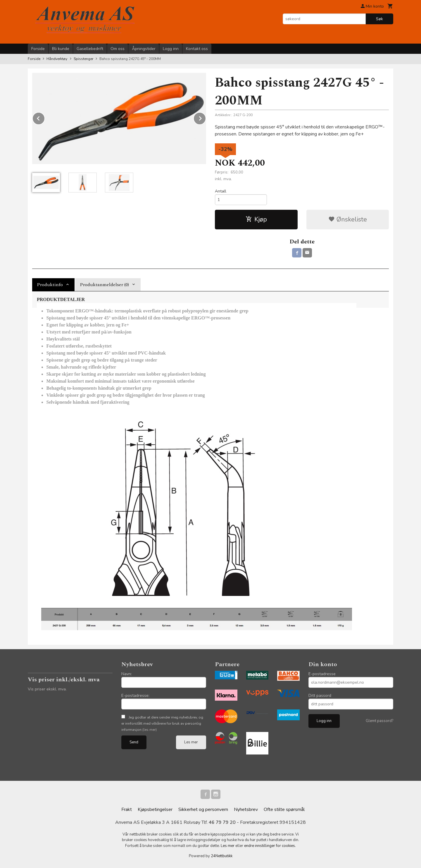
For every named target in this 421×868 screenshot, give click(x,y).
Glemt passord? (379, 721)
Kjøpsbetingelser (155, 809)
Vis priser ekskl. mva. (47, 689)
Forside (38, 49)
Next (206, 117)
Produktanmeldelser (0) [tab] (104, 285)
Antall (221, 191)
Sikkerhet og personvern (203, 809)
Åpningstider (144, 49)
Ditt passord (320, 696)
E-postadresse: (135, 696)
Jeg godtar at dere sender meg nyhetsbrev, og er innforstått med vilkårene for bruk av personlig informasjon (162, 723)
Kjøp (256, 219)
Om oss (118, 49)
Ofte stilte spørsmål (284, 809)
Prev (45, 117)
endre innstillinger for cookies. (270, 846)
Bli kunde (61, 49)
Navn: (127, 674)
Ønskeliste (348, 219)
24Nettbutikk (222, 856)
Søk (379, 19)
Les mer (191, 742)
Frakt (127, 809)
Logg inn (171, 49)
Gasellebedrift (90, 49)
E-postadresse (322, 674)
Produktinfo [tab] (50, 285)
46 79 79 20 (222, 822)
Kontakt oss (197, 49)
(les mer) (150, 730)
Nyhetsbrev (246, 809)
